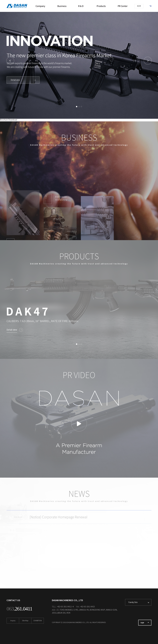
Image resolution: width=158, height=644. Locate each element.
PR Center (123, 6)
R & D (81, 6)
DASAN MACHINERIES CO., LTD (18, 6)
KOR (139, 6)
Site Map (25, 621)
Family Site (133, 602)
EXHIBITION (38, 621)
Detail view (15, 80)
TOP (142, 623)
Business (62, 6)
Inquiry (13, 621)
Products (101, 6)
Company (40, 6)
